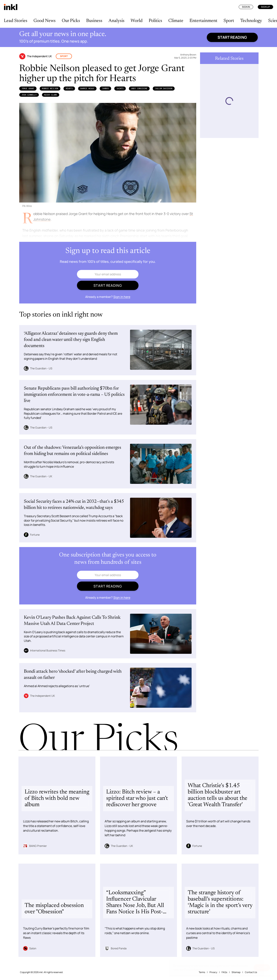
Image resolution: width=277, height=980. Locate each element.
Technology (251, 21)
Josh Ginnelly (29, 95)
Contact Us (251, 972)
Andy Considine (139, 88)
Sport (229, 21)
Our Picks (71, 21)
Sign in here (122, 297)
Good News (45, 21)
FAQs (224, 972)
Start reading (232, 37)
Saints (120, 88)
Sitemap (236, 972)
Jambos (105, 88)
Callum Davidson (164, 88)
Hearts (69, 88)
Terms (202, 972)
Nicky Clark (51, 95)
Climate (176, 21)
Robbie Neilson (50, 88)
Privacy (213, 972)
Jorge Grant (28, 88)
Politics (155, 21)
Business (94, 21)
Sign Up (265, 7)
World (137, 21)
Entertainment (203, 21)
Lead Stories (16, 21)
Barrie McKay (87, 88)
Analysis (116, 21)
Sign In (246, 7)
